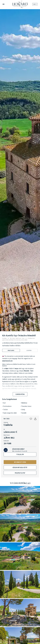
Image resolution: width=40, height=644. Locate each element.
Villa (11, 338)
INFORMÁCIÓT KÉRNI (20, 462)
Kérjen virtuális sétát (20, 467)
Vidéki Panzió (18, 338)
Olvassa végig (20, 394)
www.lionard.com (7, 361)
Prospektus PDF (20, 473)
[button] (31, 419)
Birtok (14, 338)
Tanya (23, 338)
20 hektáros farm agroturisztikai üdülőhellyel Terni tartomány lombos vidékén (19, 339)
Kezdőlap (5, 338)
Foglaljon (20, 454)
